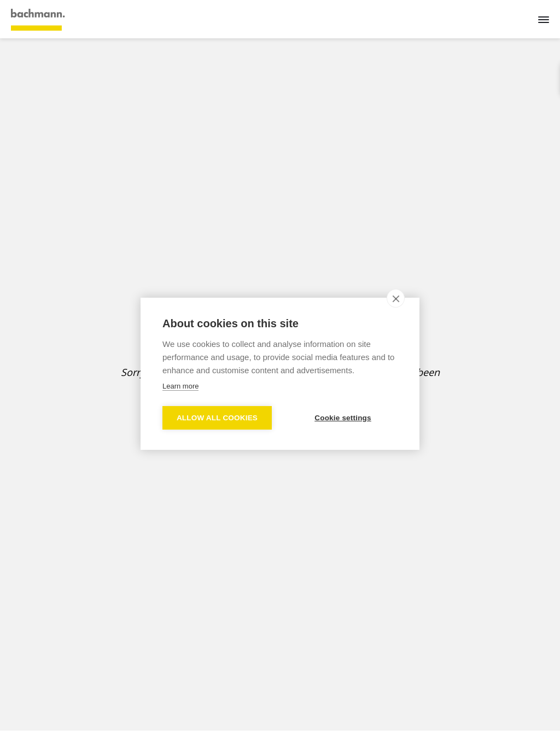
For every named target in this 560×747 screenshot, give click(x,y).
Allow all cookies (217, 418)
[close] (396, 298)
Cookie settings (343, 418)
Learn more (180, 386)
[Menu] (544, 19)
